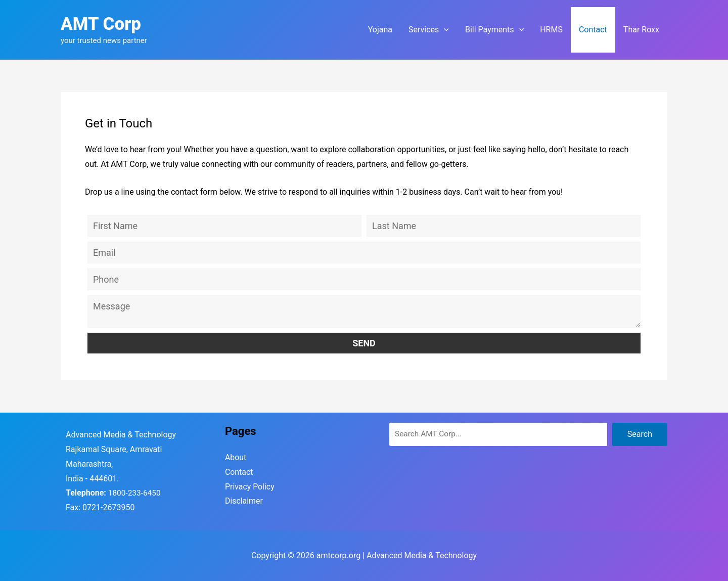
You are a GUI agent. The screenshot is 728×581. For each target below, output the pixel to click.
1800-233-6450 (135, 493)
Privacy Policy (250, 487)
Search (640, 434)
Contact (239, 472)
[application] (444, 30)
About (236, 457)
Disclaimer (244, 501)
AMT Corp (101, 24)
